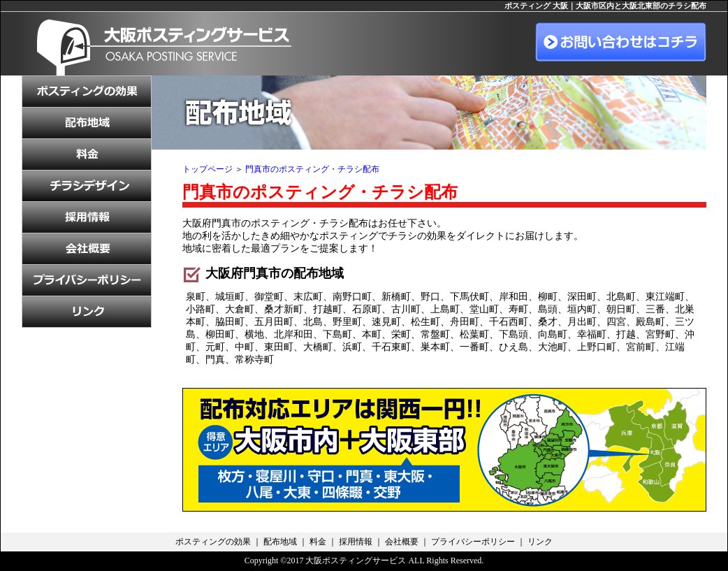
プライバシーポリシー (473, 542)
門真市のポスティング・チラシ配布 (312, 169)
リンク (540, 542)
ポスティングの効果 (213, 542)
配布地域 (280, 542)
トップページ (208, 169)
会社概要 (402, 542)
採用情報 (356, 542)
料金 (318, 542)
